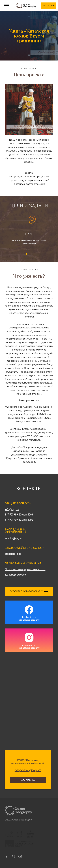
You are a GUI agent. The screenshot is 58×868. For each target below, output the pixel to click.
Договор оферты (16, 575)
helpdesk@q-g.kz (28, 770)
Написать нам (28, 780)
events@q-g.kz (14, 538)
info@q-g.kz (12, 509)
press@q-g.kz (13, 554)
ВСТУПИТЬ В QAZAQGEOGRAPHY (26, 591)
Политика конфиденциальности (25, 570)
